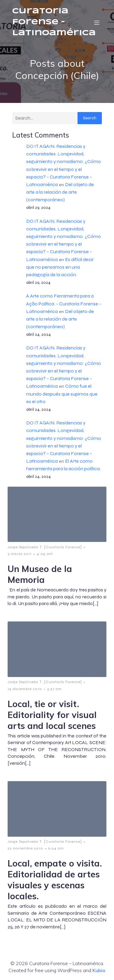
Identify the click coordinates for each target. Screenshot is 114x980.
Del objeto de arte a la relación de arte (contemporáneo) (60, 192)
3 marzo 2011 (20, 554)
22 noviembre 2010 (25, 848)
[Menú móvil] (97, 22)
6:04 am (56, 848)
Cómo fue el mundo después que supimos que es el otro (62, 394)
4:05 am (45, 554)
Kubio (99, 970)
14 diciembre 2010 (25, 689)
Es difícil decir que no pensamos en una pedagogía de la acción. (60, 267)
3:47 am (54, 689)
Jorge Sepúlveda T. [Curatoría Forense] (45, 547)
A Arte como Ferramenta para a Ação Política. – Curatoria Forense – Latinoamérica (64, 303)
